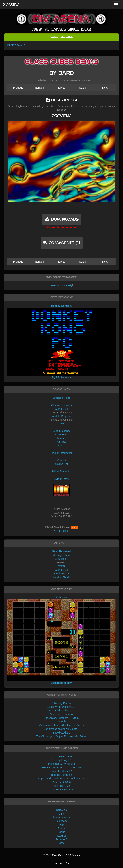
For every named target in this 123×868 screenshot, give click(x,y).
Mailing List (61, 464)
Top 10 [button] (61, 88)
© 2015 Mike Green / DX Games (61, 855)
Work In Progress (61, 416)
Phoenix (62, 722)
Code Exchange (61, 431)
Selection (61, 810)
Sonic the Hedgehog (62, 756)
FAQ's (61, 446)
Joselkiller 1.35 (62, 786)
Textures (62, 836)
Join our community (61, 285)
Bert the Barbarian (61, 775)
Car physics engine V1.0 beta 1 (62, 729)
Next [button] (105, 88)
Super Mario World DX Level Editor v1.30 (61, 779)
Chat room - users (61, 405)
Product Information (61, 453)
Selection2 (61, 821)
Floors (62, 828)
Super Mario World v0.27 (62, 707)
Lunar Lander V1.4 (61, 771)
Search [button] (83, 88)
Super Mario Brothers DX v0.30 (62, 718)
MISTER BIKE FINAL (61, 790)
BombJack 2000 (61, 782)
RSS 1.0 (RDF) (61, 531)
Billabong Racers (61, 703)
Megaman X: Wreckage (61, 764)
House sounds (61, 817)
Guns (61, 814)
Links (62, 424)
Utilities (61, 442)
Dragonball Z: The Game (61, 711)
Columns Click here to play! (61, 640)
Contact (61, 460)
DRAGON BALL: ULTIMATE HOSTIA (62, 767)
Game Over (61, 409)
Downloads (61, 435)
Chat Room (62, 559)
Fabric (62, 832)
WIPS (61, 566)
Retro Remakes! (61, 551)
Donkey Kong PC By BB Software (61, 342)
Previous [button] (18, 88)
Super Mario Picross (61, 714)
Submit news (61, 479)
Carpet (61, 843)
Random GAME (61, 577)
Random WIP (61, 573)
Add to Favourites (61, 471)
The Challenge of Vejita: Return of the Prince (61, 736)
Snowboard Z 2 (62, 733)
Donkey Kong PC (61, 760)
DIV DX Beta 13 (16, 45)
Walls (61, 825)
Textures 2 (62, 839)
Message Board (61, 398)
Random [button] (40, 88)
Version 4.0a (62, 863)
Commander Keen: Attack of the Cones (62, 725)
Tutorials (61, 438)
